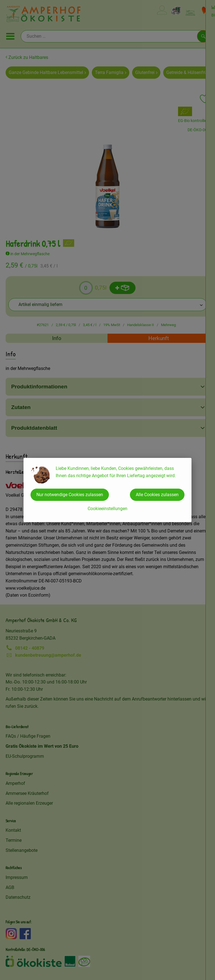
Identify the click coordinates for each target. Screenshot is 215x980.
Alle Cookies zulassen (157, 495)
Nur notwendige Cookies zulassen (70, 495)
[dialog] (107, 490)
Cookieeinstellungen (107, 509)
